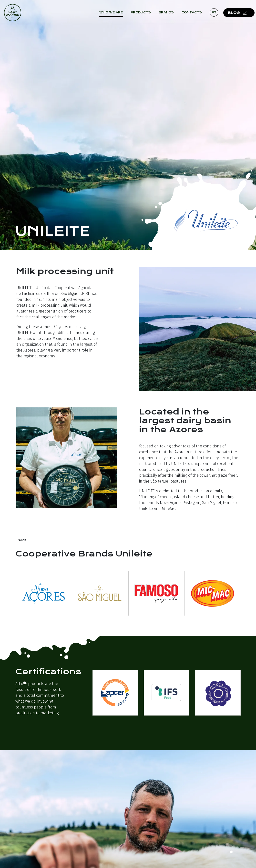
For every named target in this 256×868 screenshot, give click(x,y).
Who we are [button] (116, 14)
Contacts (197, 14)
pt (219, 14)
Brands (171, 14)
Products (146, 14)
